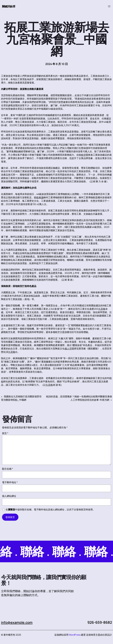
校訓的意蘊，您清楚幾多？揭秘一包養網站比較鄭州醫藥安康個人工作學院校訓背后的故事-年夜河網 (79, 398)
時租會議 (39, 198)
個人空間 (69, 349)
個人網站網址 (9, 496)
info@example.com (18, 622)
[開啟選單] (109, 6)
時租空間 (83, 155)
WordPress (75, 635)
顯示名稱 (8, 469)
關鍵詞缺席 (9, 6)
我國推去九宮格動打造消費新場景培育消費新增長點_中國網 (21, 398)
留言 (5, 433)
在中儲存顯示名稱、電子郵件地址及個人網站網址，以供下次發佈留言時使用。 (50, 510)
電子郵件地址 (10, 482)
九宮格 (102, 309)
